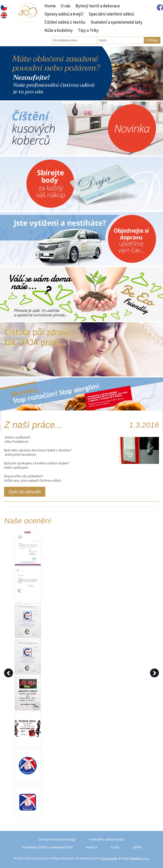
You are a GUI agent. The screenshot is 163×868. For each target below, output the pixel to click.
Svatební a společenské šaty (116, 22)
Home (50, 6)
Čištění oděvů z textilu (65, 22)
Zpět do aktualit (25, 492)
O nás (66, 6)
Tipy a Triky (88, 30)
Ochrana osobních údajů (57, 839)
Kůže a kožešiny (59, 30)
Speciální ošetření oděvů (111, 14)
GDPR (137, 847)
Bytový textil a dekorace (98, 6)
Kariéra (92, 847)
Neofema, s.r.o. (140, 858)
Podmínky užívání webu (107, 839)
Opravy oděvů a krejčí (64, 14)
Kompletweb (109, 858)
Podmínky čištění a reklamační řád (47, 847)
